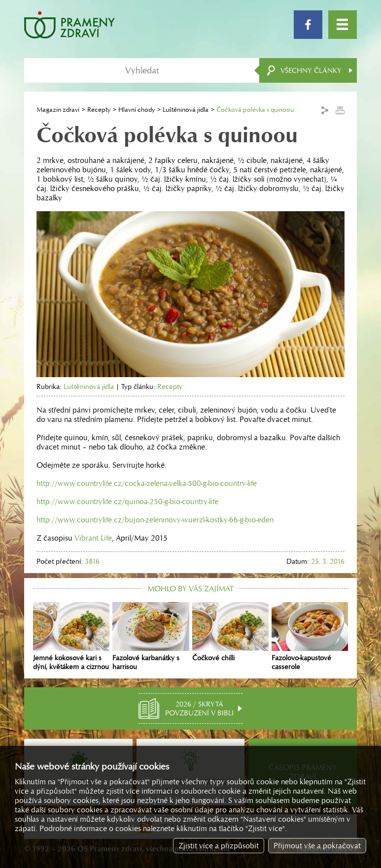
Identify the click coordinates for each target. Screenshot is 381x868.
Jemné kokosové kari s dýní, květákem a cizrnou (71, 637)
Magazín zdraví (58, 110)
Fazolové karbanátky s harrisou (151, 637)
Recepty (99, 110)
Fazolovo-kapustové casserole (310, 637)
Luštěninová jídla (186, 110)
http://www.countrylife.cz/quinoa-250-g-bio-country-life (127, 501)
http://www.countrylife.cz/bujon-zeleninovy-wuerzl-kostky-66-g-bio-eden (155, 520)
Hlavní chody (137, 110)
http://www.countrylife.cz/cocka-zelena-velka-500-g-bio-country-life (147, 483)
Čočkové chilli (230, 632)
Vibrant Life (93, 538)
